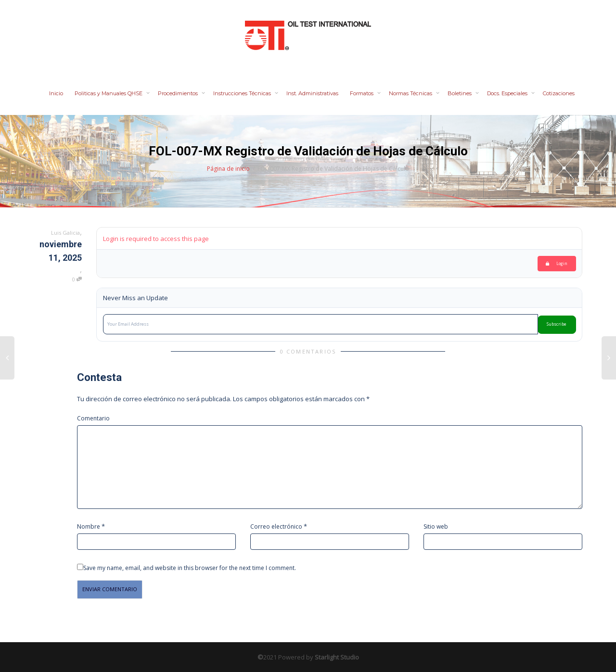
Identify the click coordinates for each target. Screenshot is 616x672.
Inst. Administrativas (312, 93)
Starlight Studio (337, 657)
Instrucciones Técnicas (243, 93)
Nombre (89, 526)
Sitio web (436, 526)
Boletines (460, 93)
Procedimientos (179, 93)
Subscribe (557, 324)
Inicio (56, 93)
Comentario (93, 418)
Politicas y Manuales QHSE (109, 93)
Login (557, 263)
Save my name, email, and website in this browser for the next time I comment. (190, 568)
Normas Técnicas (411, 93)
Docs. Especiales (508, 93)
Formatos (362, 93)
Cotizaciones (559, 93)
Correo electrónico (276, 526)
